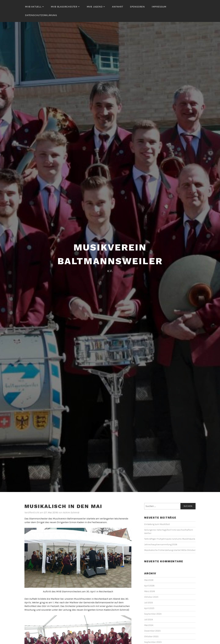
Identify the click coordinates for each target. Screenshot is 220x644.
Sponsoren (137, 7)
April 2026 (149, 586)
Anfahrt (118, 7)
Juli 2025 (149, 603)
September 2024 (153, 614)
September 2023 (153, 642)
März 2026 (150, 591)
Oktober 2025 (151, 597)
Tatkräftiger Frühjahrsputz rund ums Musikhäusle (170, 539)
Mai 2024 (149, 625)
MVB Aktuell (33, 7)
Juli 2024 (149, 620)
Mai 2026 (149, 580)
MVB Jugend (95, 7)
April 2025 (149, 608)
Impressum (159, 7)
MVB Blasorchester (64, 7)
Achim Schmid (71, 513)
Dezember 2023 (152, 631)
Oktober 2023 (151, 636)
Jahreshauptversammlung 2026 (161, 545)
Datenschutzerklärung (41, 15)
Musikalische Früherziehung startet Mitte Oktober (170, 550)
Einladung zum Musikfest (157, 524)
